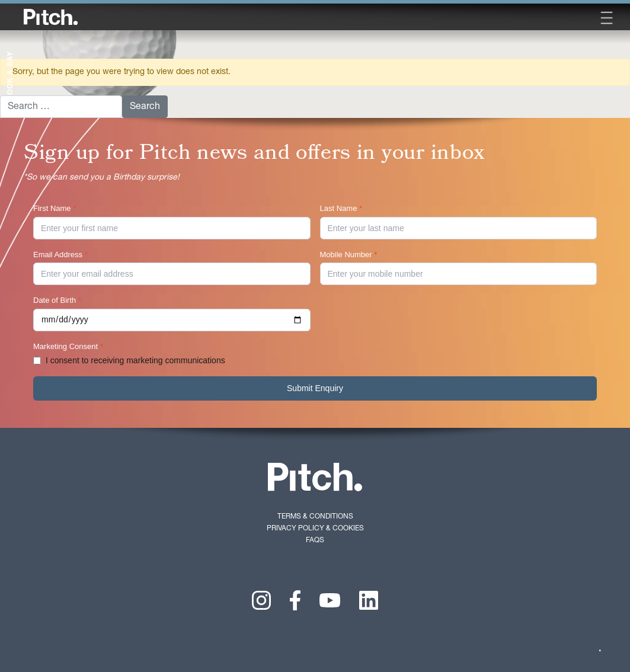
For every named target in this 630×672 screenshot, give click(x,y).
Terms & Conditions (315, 516)
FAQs (315, 540)
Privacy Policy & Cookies (315, 528)
